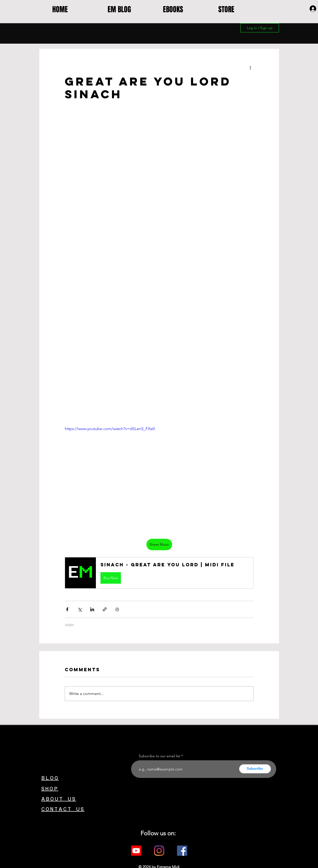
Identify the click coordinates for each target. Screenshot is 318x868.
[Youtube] (136, 851)
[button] (159, 573)
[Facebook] (182, 851)
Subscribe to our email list (160, 756)
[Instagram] (159, 851)
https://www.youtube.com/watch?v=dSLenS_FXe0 (110, 429)
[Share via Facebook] (67, 609)
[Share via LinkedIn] (92, 609)
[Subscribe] (255, 769)
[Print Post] (117, 609)
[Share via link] (105, 609)
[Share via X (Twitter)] (80, 609)
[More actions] (250, 67)
